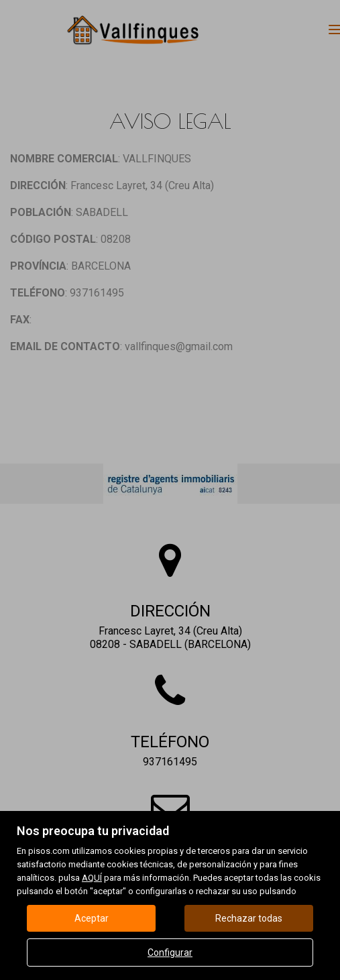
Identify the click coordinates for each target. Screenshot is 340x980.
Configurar (170, 952)
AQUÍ (92, 878)
